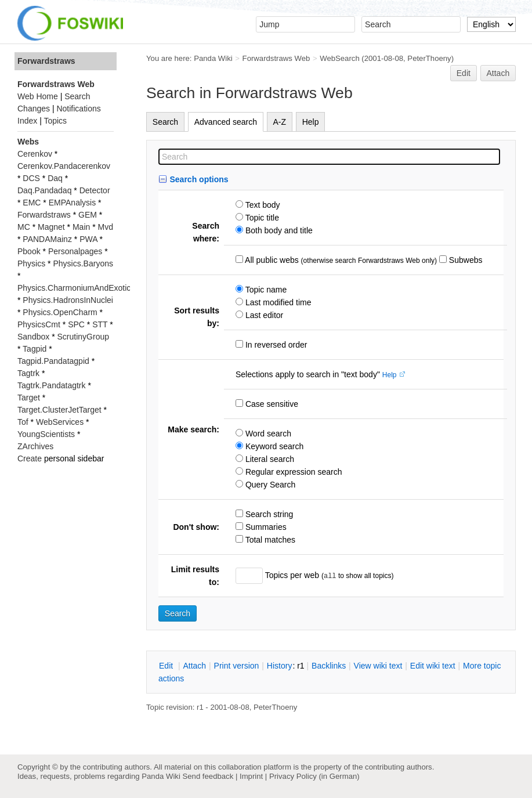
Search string (268, 514)
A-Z (280, 122)
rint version (237, 666)
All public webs (271, 260)
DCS (31, 178)
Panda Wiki (213, 58)
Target (29, 398)
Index (27, 121)
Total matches (269, 540)
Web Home (38, 96)
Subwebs (464, 260)
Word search (267, 434)
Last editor (263, 315)
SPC (76, 324)
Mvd (106, 227)
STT (100, 324)
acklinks (329, 666)
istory (280, 666)
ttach (194, 666)
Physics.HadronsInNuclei (68, 300)
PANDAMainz (47, 239)
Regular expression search (292, 472)
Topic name (265, 290)
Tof (23, 422)
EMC (32, 203)
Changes (34, 109)
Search (165, 122)
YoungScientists (46, 434)
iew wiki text (378, 666)
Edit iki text (433, 666)
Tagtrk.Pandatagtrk (52, 385)
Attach (498, 73)
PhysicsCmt (39, 324)
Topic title (261, 218)
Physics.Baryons (83, 263)
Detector (95, 190)
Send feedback (208, 776)
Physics (31, 263)
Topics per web (292, 575)
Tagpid (35, 349)
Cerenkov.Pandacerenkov (64, 166)
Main (81, 227)
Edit (464, 73)
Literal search (269, 459)
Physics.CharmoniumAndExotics (76, 288)
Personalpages (75, 251)
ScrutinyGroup (83, 337)
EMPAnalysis (72, 203)
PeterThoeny (429, 58)
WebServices (60, 422)
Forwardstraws (46, 61)
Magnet (51, 227)
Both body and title (278, 230)
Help (311, 122)
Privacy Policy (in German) (314, 776)
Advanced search (226, 122)
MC (24, 227)
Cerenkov (35, 154)
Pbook (29, 251)
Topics (55, 121)
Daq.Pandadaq (44, 190)
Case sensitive (271, 404)
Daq (55, 178)
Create (30, 458)
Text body (262, 205)
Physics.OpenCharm (60, 312)
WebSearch (340, 58)
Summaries (265, 527)
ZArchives (35, 446)
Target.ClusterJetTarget (59, 410)
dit (167, 666)
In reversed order (275, 345)
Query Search (269, 485)
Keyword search (273, 446)
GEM (88, 215)
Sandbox (33, 337)
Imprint (251, 776)
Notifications (78, 109)
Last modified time (277, 302)
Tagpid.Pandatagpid (53, 361)
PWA (88, 239)
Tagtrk (28, 373)
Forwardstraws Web (276, 58)
